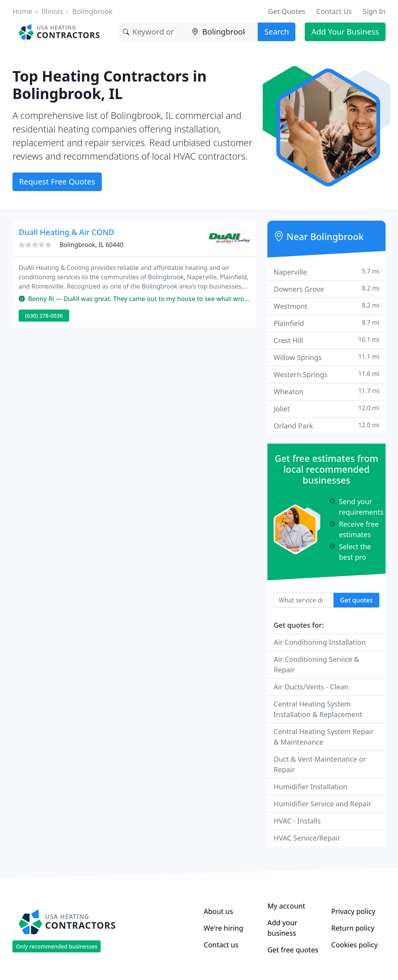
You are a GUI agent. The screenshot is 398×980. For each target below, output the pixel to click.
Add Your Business (345, 32)
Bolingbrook (93, 11)
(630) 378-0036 (44, 316)
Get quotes (356, 600)
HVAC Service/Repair (307, 838)
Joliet (326, 408)
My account (286, 906)
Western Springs (326, 374)
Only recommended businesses (57, 946)
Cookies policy (354, 945)
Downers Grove (326, 289)
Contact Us (334, 11)
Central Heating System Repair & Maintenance (324, 737)
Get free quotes (293, 950)
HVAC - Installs (297, 821)
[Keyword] (154, 32)
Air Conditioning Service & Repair (316, 664)
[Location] (223, 32)
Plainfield (326, 323)
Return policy (353, 928)
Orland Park (326, 426)
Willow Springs (326, 357)
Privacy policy (353, 911)
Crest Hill (326, 340)
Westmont (326, 306)
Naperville (326, 272)
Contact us (221, 945)
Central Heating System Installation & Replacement (318, 709)
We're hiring (223, 928)
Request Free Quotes (57, 182)
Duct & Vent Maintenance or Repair (320, 764)
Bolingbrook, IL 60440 (91, 245)
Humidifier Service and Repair (322, 804)
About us (218, 911)
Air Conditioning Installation (320, 642)
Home (22, 11)
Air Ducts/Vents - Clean (311, 687)
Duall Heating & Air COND (66, 232)
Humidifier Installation (311, 787)
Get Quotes (287, 11)
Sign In (374, 11)
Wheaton (326, 391)
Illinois (52, 11)
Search (277, 32)
